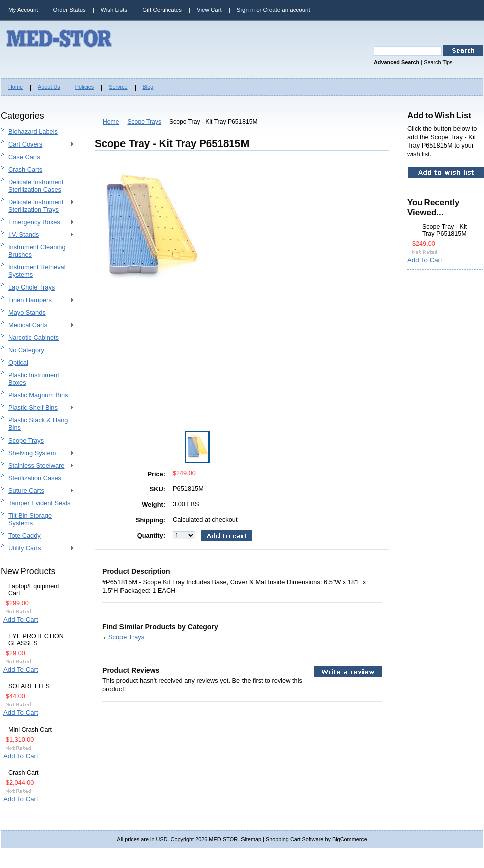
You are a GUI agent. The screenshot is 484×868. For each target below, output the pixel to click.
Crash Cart (23, 773)
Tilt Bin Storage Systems (30, 519)
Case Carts (24, 157)
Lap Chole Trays (31, 287)
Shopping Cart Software (294, 839)
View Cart (209, 10)
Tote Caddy (24, 536)
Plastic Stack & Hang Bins (38, 424)
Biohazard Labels (33, 132)
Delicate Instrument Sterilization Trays (37, 206)
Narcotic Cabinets (33, 337)
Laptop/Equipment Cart (34, 590)
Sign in (246, 10)
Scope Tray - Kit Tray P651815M (445, 230)
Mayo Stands (27, 312)
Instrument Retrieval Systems (37, 271)
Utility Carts (37, 549)
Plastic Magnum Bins (38, 395)
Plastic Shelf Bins (37, 408)
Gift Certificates (162, 10)
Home (111, 122)
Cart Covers (37, 145)
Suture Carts (37, 491)
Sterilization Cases (35, 478)
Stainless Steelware (37, 466)
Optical (18, 363)
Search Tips (438, 62)
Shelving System (37, 453)
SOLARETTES (29, 686)
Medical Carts (37, 325)
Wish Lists (114, 10)
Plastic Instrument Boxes (34, 379)
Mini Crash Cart (30, 730)
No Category (26, 350)
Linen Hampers (37, 300)
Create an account (287, 10)
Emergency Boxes (37, 223)
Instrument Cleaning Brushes (37, 251)
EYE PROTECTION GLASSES (36, 640)
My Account (23, 10)
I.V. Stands (37, 235)
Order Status (70, 10)
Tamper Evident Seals (39, 503)
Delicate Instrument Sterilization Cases (36, 186)
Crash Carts (25, 169)
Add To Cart (21, 619)
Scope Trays (26, 440)
